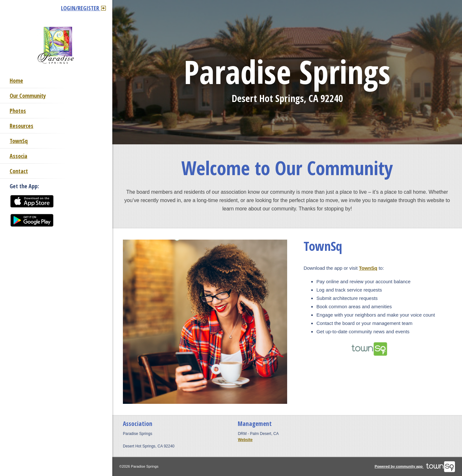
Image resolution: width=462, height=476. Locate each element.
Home (16, 81)
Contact (19, 171)
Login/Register (83, 8)
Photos (18, 111)
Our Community (28, 96)
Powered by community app (415, 466)
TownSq (19, 141)
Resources (21, 126)
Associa (18, 156)
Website (245, 440)
